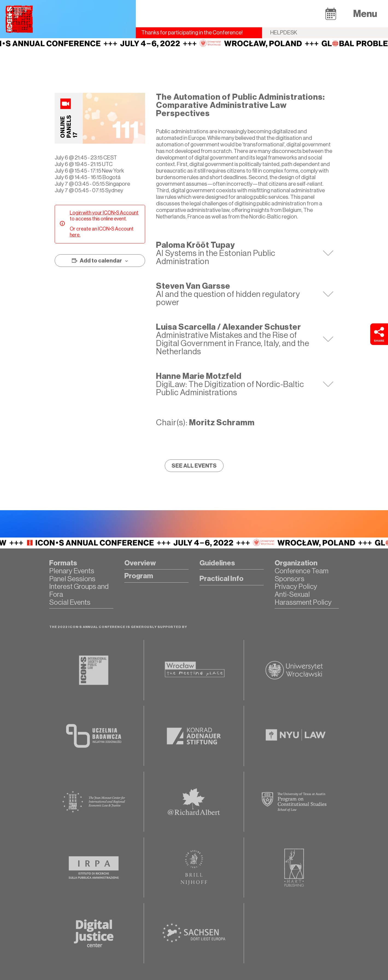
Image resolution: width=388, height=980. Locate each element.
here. (75, 235)
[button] (331, 14)
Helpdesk (284, 33)
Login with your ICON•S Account (104, 213)
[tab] (245, 253)
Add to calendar (101, 261)
